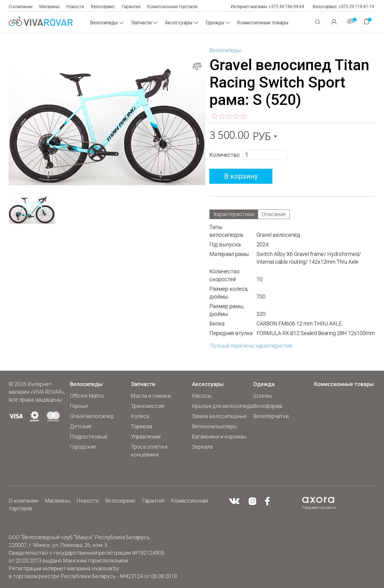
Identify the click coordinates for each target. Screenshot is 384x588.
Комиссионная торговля (172, 7)
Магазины (49, 7)
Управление (146, 437)
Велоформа (268, 406)
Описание (274, 214)
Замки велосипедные (219, 416)
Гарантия (131, 7)
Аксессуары (179, 23)
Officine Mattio (87, 396)
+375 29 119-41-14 (356, 7)
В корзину (241, 176)
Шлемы (263, 396)
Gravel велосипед (92, 416)
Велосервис (103, 7)
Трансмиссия (147, 406)
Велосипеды (104, 23)
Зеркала (202, 447)
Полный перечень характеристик (251, 346)
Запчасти (141, 23)
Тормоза (141, 426)
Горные (79, 406)
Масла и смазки (151, 396)
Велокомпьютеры (214, 426)
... (71, 457)
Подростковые (89, 437)
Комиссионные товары (263, 23)
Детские (81, 426)
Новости (75, 7)
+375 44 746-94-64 (286, 7)
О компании (21, 7)
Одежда (215, 23)
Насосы (202, 396)
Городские (83, 447)
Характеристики (234, 214)
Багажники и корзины (219, 437)
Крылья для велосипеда (222, 406)
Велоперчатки (271, 416)
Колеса (140, 416)
